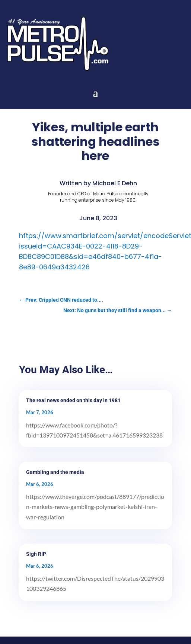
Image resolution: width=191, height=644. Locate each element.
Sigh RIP (36, 554)
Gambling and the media (55, 472)
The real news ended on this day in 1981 (73, 400)
